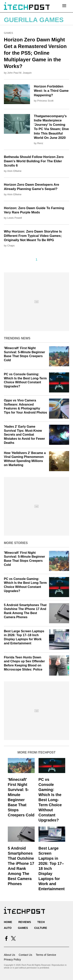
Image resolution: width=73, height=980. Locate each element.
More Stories (16, 543)
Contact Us (25, 955)
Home (8, 922)
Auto (8, 928)
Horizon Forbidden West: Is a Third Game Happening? (51, 91)
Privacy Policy (12, 959)
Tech (41, 922)
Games (8, 33)
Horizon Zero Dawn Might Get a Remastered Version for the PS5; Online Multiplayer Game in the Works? (35, 53)
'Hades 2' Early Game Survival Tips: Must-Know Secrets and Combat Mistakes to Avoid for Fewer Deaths (24, 435)
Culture (41, 928)
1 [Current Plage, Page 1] (36, 260)
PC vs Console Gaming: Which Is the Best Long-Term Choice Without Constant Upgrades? (50, 800)
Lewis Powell (15, 218)
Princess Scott (45, 101)
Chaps (11, 246)
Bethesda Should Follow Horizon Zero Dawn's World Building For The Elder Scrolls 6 (34, 161)
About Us (10, 955)
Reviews (25, 922)
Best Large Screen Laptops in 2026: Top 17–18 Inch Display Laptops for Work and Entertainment (52, 869)
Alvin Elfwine (14, 171)
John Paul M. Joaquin (19, 73)
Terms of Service (46, 955)
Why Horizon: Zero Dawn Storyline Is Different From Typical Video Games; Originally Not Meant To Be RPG (33, 236)
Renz (40, 143)
